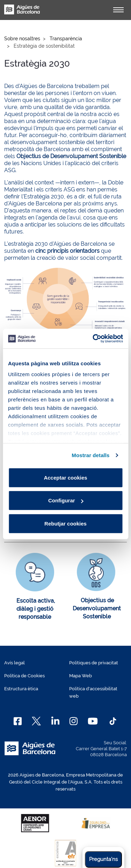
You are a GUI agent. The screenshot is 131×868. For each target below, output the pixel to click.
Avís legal (14, 663)
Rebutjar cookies (65, 523)
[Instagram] (74, 721)
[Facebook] (18, 721)
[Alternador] (118, 10)
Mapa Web (81, 676)
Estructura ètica (21, 689)
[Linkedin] (55, 721)
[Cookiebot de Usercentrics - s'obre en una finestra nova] (93, 339)
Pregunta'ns (103, 859)
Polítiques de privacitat (94, 663)
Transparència (66, 39)
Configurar (66, 500)
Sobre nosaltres (22, 39)
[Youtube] (93, 721)
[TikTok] (113, 721)
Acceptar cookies (65, 477)
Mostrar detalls (90, 455)
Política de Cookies (24, 676)
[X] (36, 721)
